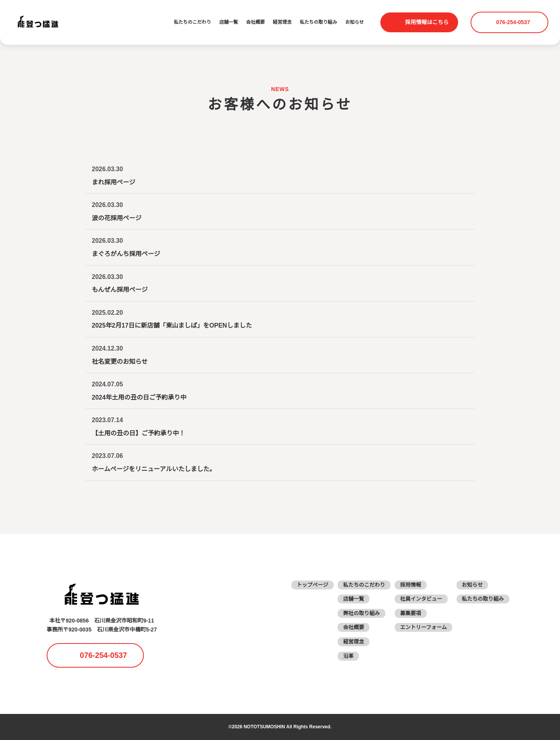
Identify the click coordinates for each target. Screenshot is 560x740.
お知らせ (355, 22)
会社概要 (255, 22)
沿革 (344, 656)
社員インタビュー (418, 599)
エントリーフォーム (421, 627)
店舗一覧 (229, 22)
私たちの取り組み (318, 22)
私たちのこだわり (192, 22)
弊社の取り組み (357, 613)
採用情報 (408, 585)
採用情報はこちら (427, 22)
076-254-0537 (514, 22)
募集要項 (408, 613)
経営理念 (282, 22)
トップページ (307, 585)
